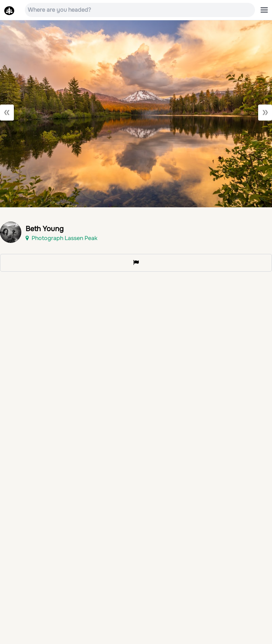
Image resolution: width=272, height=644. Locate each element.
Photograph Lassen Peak (61, 238)
